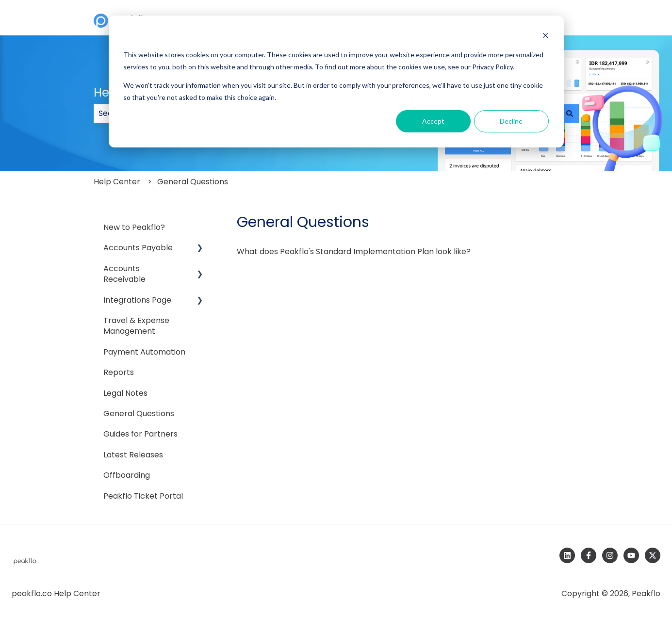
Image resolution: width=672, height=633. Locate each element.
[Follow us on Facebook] (589, 555)
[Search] (570, 114)
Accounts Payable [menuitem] (138, 248)
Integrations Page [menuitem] (137, 300)
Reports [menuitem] (119, 372)
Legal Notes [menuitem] (125, 393)
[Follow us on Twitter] (653, 555)
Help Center (117, 182)
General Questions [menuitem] (139, 414)
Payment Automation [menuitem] (144, 352)
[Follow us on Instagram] (610, 555)
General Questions (193, 182)
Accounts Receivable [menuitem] (124, 274)
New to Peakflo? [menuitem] (134, 227)
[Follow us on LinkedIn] (567, 555)
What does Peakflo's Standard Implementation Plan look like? (354, 252)
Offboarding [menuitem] (127, 475)
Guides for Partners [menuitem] (140, 434)
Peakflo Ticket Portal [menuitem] (143, 496)
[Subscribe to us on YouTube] (631, 555)
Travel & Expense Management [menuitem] (136, 326)
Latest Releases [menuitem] (133, 455)
